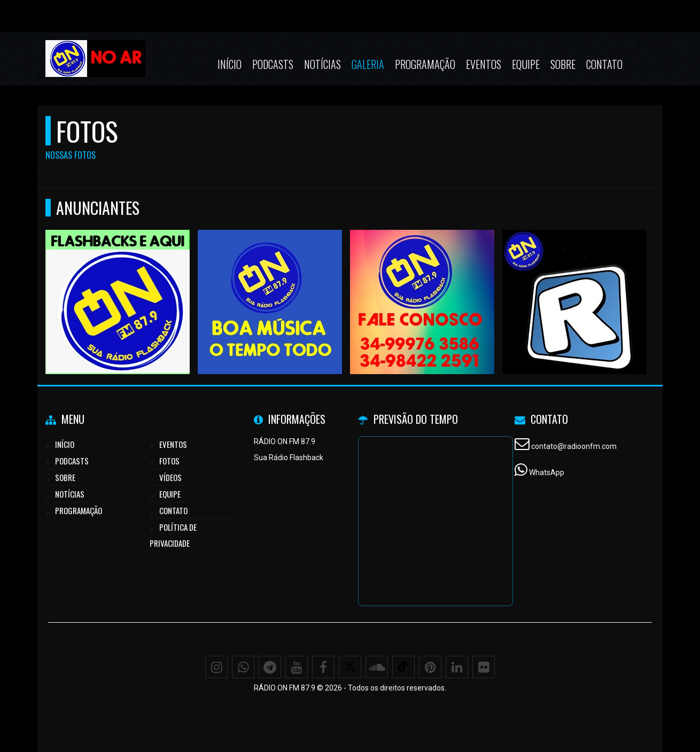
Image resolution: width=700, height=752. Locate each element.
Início (230, 64)
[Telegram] (270, 667)
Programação (425, 64)
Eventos (484, 64)
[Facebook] (323, 667)
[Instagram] (216, 667)
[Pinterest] (430, 667)
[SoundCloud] (377, 667)
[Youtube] (297, 667)
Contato (604, 64)
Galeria (368, 64)
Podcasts (273, 64)
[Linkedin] (457, 667)
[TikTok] (403, 667)
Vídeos (170, 477)
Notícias (322, 64)
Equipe (526, 64)
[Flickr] (484, 667)
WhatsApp (547, 472)
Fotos (169, 461)
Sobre (563, 64)
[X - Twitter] (350, 667)
